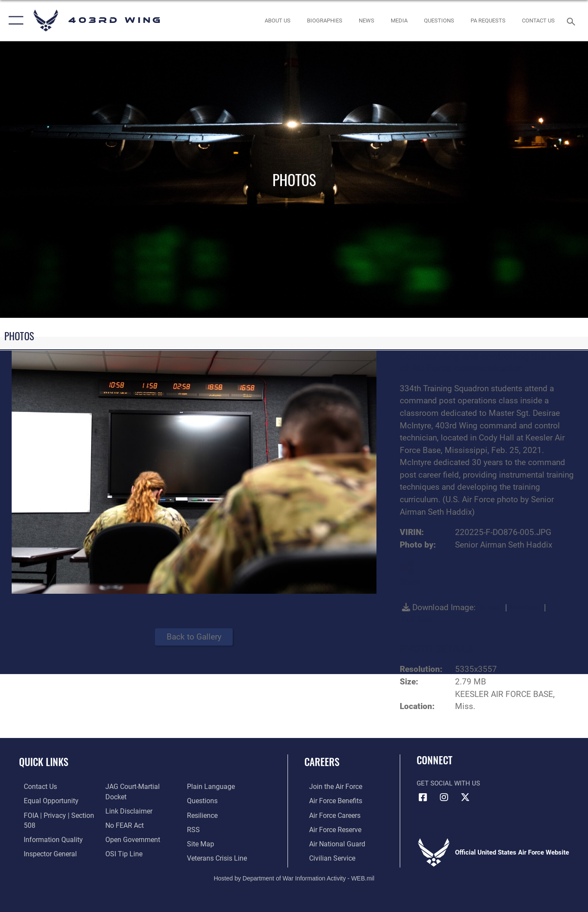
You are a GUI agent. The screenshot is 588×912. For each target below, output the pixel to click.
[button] (14, 21)
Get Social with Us (448, 783)
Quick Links (44, 762)
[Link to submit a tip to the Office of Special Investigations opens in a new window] (121, 842)
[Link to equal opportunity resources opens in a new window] (45, 801)
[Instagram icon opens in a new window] (444, 797)
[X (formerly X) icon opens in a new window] (465, 797)
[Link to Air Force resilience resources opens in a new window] (203, 801)
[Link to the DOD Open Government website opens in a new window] (129, 828)
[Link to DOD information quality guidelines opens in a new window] (47, 838)
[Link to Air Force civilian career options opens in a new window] (326, 856)
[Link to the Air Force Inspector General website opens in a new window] (44, 852)
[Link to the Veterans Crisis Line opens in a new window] (217, 842)
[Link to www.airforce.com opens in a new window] (330, 786)
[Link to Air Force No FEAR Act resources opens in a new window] (122, 814)
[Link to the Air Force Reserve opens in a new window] (330, 828)
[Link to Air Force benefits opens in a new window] (330, 801)
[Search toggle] (572, 21)
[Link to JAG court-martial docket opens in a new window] (141, 786)
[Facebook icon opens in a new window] (423, 797)
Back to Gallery (194, 637)
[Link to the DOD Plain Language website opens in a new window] (125, 856)
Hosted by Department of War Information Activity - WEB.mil (294, 876)
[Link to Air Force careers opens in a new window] (330, 814)
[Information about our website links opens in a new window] (126, 801)
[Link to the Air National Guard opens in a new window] (331, 842)
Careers (322, 762)
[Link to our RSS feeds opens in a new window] (194, 814)
